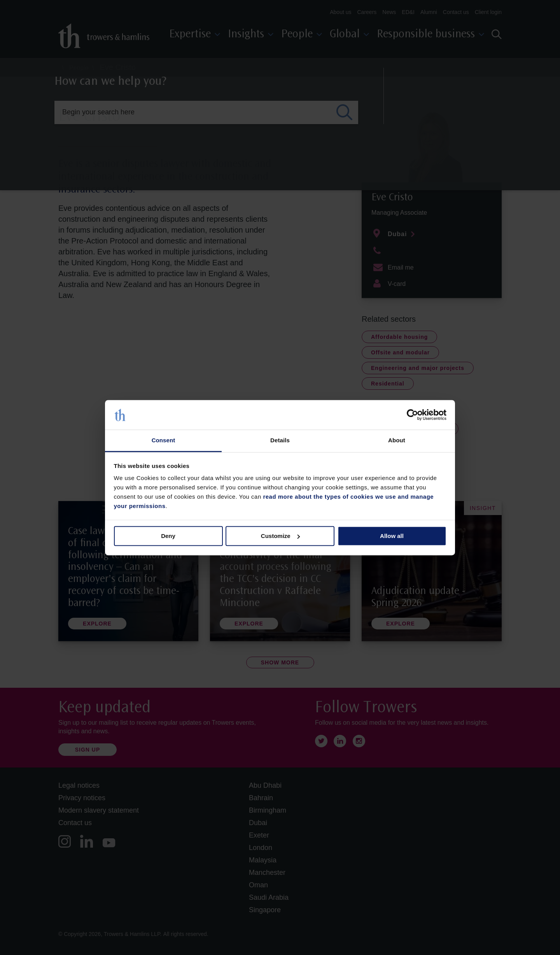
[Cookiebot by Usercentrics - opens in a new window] (412, 415)
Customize (280, 536)
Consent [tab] (164, 441)
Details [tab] (280, 441)
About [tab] (397, 441)
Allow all (392, 536)
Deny (168, 536)
